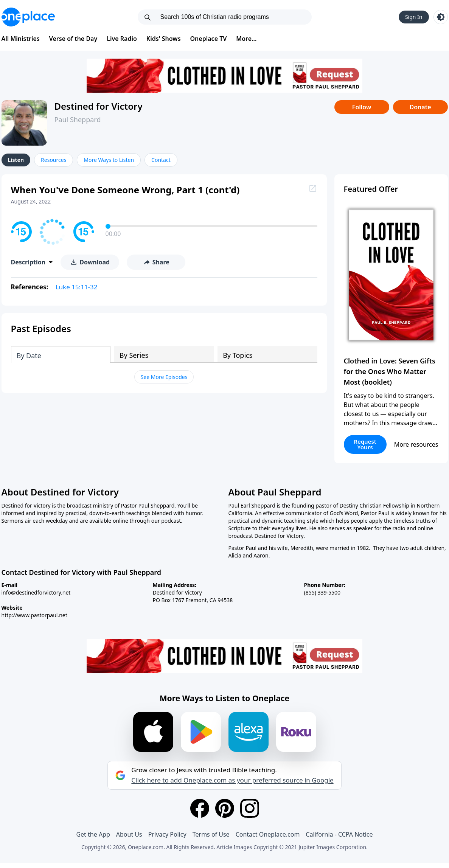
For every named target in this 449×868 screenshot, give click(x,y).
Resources (54, 160)
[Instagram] (250, 808)
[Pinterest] (225, 808)
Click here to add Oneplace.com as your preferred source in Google (232, 780)
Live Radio (122, 39)
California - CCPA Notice (339, 834)
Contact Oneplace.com (268, 834)
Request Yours (365, 444)
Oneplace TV (209, 39)
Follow (362, 107)
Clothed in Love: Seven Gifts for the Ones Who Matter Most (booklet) (390, 371)
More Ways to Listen (109, 160)
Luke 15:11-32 (77, 287)
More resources (416, 444)
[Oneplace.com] (28, 17)
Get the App (93, 834)
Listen (16, 160)
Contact (161, 160)
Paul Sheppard (78, 120)
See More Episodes (164, 377)
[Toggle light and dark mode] (441, 17)
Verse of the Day (73, 39)
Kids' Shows (164, 39)
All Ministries (21, 39)
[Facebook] (200, 808)
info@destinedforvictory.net (36, 592)
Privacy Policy (167, 834)
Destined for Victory (99, 106)
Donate (420, 107)
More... (246, 39)
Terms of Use (211, 834)
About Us (129, 834)
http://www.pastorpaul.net (34, 615)
